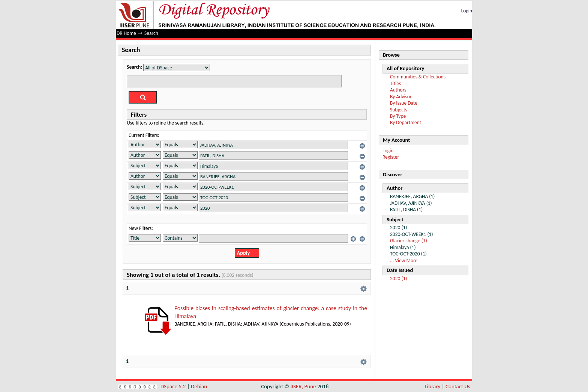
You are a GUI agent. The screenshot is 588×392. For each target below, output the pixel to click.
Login (467, 11)
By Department (406, 122)
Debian (199, 386)
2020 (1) (398, 279)
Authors (398, 90)
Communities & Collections (418, 77)
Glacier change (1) (409, 241)
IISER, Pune (303, 386)
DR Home (126, 33)
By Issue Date (404, 103)
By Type (398, 116)
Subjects (399, 110)
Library (433, 386)
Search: (134, 67)
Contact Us (458, 386)
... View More (404, 261)
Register (391, 157)
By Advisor (401, 97)
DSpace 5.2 (174, 386)
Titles (395, 83)
